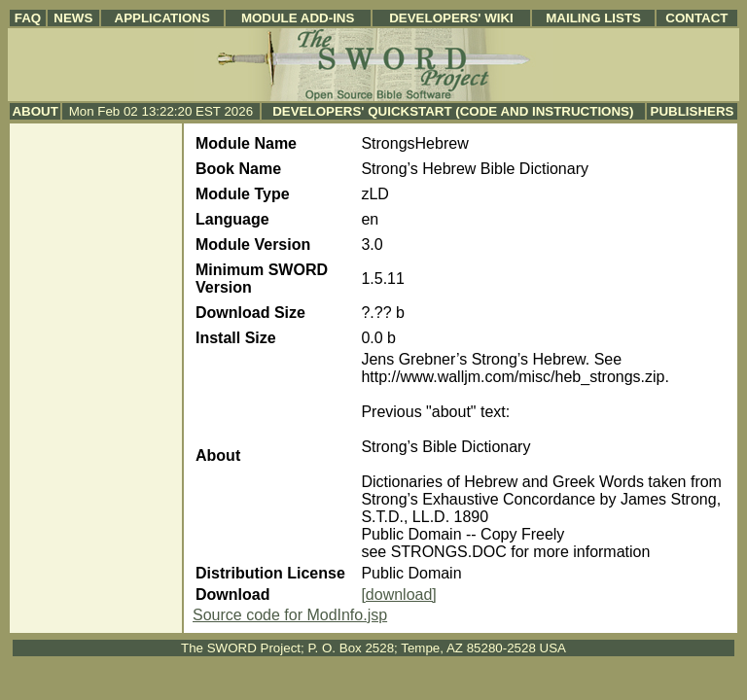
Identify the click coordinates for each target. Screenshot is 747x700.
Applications (162, 18)
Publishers (693, 111)
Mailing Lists (593, 18)
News (73, 18)
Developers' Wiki (451, 18)
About (35, 111)
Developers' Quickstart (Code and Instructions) (453, 111)
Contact (696, 18)
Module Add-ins (298, 18)
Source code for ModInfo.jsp (290, 615)
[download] (398, 595)
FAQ (28, 18)
